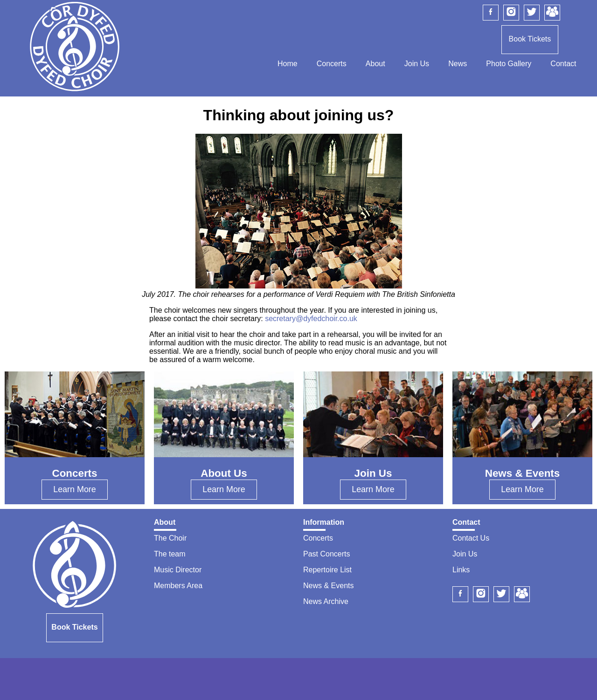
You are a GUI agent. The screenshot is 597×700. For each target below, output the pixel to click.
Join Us (417, 64)
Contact (563, 64)
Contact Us (471, 538)
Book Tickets (530, 39)
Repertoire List (327, 570)
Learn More (75, 489)
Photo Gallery (509, 64)
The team (170, 554)
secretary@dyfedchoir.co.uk (311, 319)
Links (461, 570)
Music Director (178, 570)
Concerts (332, 64)
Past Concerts (326, 554)
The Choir (170, 538)
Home (288, 64)
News (458, 64)
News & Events (328, 586)
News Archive (326, 601)
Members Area (178, 586)
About (375, 64)
